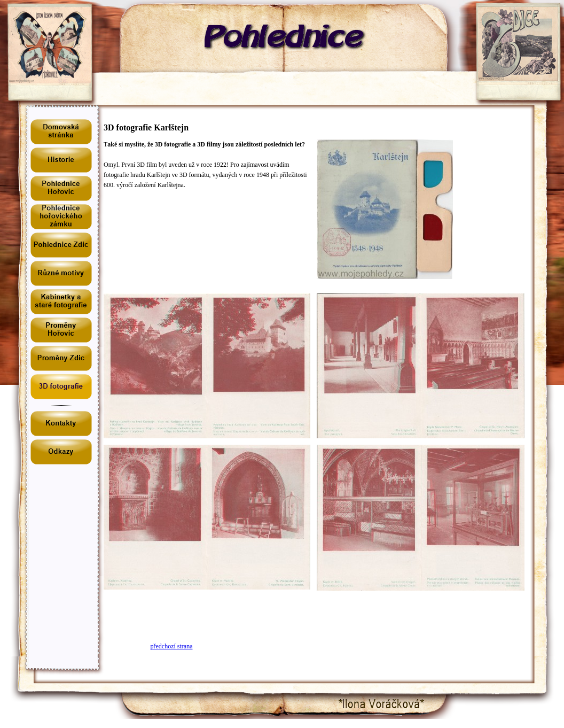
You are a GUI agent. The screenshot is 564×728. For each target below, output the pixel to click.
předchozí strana (172, 646)
